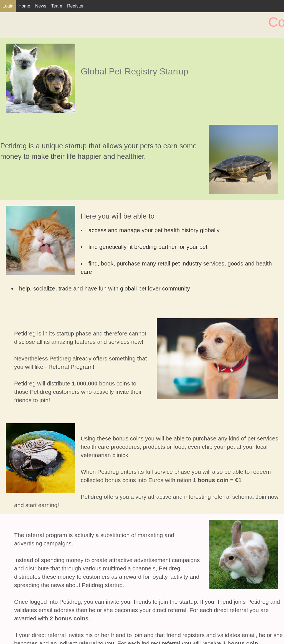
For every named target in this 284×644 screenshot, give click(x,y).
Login (8, 6)
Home (24, 6)
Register (75, 6)
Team (57, 6)
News (41, 6)
